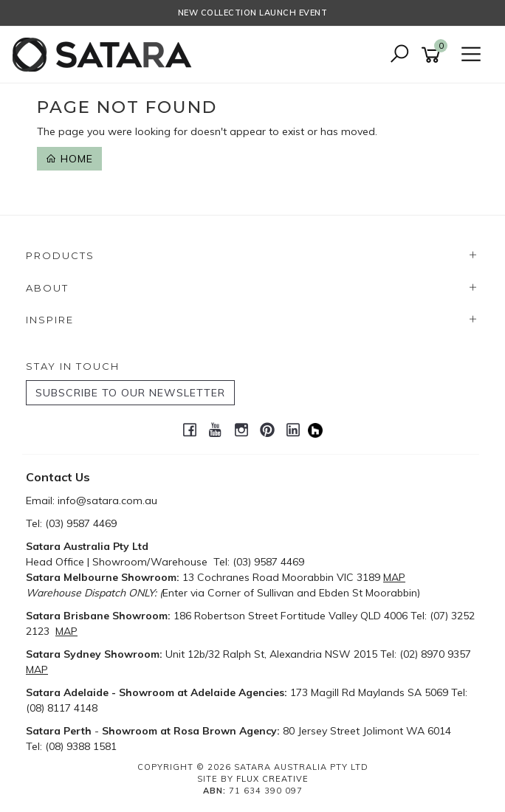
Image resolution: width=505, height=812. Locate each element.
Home (69, 159)
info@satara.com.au (107, 500)
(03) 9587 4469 (81, 523)
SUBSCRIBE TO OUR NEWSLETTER (130, 393)
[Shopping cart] (433, 55)
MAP (394, 577)
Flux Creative (272, 779)
